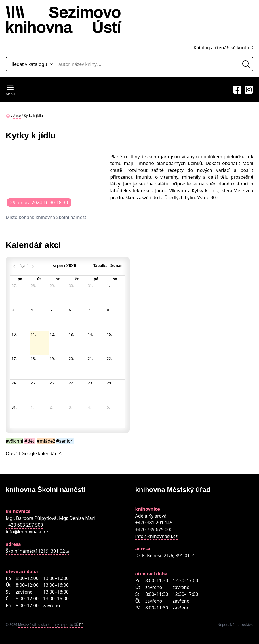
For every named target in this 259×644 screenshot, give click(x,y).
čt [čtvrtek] (77, 279)
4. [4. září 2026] (90, 407)
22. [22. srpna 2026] (110, 358)
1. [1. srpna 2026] (109, 286)
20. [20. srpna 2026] (71, 358)
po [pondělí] (20, 279)
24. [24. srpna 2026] (14, 383)
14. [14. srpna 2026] (90, 334)
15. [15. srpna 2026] (110, 334)
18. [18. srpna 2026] (33, 358)
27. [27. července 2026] (14, 286)
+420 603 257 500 (24, 525)
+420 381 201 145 (154, 523)
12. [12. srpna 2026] (52, 334)
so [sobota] (115, 279)
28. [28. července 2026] (33, 286)
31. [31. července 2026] (90, 286)
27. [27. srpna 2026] (71, 383)
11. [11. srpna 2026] (33, 334)
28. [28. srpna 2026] (90, 383)
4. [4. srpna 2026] (32, 310)
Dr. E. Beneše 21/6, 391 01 (163, 556)
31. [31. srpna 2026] (14, 407)
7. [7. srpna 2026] (90, 310)
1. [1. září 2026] (32, 407)
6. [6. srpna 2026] (70, 310)
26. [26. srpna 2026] (52, 383)
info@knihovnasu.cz (27, 532)
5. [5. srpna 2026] (51, 310)
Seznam (117, 265)
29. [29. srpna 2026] (110, 383)
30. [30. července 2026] (71, 286)
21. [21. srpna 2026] (90, 358)
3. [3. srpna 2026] (13, 310)
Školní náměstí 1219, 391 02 (35, 551)
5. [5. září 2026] (109, 407)
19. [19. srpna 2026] (52, 358)
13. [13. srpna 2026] (71, 334)
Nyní (24, 265)
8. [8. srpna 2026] (109, 310)
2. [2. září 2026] (51, 407)
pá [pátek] (96, 279)
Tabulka (100, 265)
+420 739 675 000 (154, 529)
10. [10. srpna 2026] (14, 334)
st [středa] (58, 279)
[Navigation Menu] (10, 90)
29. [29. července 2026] (52, 286)
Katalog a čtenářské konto (222, 48)
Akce (17, 116)
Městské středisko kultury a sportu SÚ (48, 625)
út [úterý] (39, 279)
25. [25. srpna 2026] (33, 383)
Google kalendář (39, 453)
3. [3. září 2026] (70, 407)
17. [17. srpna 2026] (14, 358)
